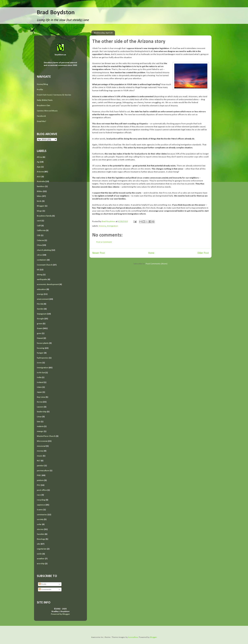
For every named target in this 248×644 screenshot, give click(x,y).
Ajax (39, 167)
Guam (40, 328)
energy (40, 294)
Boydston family (44, 216)
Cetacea (40, 240)
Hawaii (40, 338)
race (39, 495)
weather (41, 559)
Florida (40, 304)
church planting (44, 250)
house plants (43, 343)
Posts (42, 584)
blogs (39, 211)
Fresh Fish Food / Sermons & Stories (54, 95)
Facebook (41, 116)
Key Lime (41, 397)
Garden (40, 309)
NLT (39, 461)
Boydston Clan (43, 106)
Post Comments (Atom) (157, 264)
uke (38, 544)
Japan (39, 392)
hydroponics (43, 358)
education (41, 289)
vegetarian (42, 549)
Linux (39, 417)
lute (39, 422)
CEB (39, 235)
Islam (39, 387)
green (40, 324)
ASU (39, 177)
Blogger (41, 206)
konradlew (133, 637)
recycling (41, 500)
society (40, 519)
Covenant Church (45, 265)
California (41, 230)
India (39, 377)
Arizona (102, 226)
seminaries (42, 515)
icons (39, 363)
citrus (39, 255)
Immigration (112, 226)
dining (40, 275)
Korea (40, 402)
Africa (39, 157)
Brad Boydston (56, 13)
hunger (40, 353)
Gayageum (42, 314)
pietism (40, 480)
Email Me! (41, 121)
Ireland (40, 382)
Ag (38, 162)
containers (42, 260)
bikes (39, 196)
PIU (38, 485)
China (39, 245)
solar (39, 524)
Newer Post (99, 253)
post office (42, 490)
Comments (45, 589)
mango (40, 431)
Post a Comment (104, 242)
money (40, 451)
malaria (40, 426)
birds (39, 201)
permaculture (43, 471)
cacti (39, 221)
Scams (40, 510)
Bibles (40, 191)
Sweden (41, 534)
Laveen (40, 407)
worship (41, 564)
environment (43, 299)
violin (39, 554)
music (40, 456)
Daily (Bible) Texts (45, 100)
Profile (40, 90)
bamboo (41, 186)
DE (38, 270)
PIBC (39, 475)
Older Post (203, 253)
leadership (42, 412)
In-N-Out (41, 373)
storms (40, 529)
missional (41, 446)
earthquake (42, 279)
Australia (41, 181)
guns (39, 333)
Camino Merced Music (47, 111)
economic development (48, 284)
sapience (41, 505)
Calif (39, 226)
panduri (40, 466)
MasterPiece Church (46, 436)
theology (41, 539)
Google (40, 319)
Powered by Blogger (60, 614)
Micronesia (42, 441)
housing (41, 348)
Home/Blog (42, 84)
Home (151, 253)
